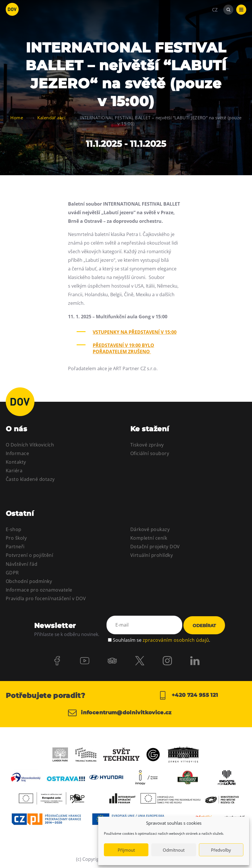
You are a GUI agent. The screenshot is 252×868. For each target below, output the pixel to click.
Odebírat (204, 626)
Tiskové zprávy (147, 445)
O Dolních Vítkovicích (30, 445)
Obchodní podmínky (29, 581)
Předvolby (221, 850)
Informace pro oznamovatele (39, 590)
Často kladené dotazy (30, 479)
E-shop (14, 529)
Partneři (15, 547)
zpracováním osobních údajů (176, 640)
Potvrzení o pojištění (29, 555)
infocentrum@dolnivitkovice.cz (120, 713)
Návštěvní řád (22, 564)
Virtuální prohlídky (152, 555)
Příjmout (126, 850)
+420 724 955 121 (188, 695)
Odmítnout (174, 850)
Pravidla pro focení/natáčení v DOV (46, 598)
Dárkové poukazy (150, 529)
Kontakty (16, 462)
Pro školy (16, 538)
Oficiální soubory (150, 453)
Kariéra (14, 471)
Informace (17, 453)
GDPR (12, 573)
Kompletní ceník (149, 538)
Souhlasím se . (161, 640)
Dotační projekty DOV (155, 547)
